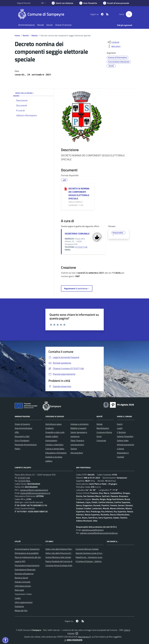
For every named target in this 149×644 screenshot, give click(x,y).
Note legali (19, 590)
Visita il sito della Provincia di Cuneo (60, 553)
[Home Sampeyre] (42, 14)
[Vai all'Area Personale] (116, 3)
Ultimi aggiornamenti (24, 602)
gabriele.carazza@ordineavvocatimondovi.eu (99, 533)
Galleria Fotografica (125, 436)
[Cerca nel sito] (129, 14)
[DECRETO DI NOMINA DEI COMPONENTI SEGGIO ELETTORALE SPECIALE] (66, 189)
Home (17, 35)
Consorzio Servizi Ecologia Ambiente (61, 565)
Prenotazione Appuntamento (27, 565)
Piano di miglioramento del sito (28, 557)
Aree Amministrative (23, 428)
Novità (26, 35)
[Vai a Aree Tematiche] (88, 3)
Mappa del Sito (21, 610)
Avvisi (99, 436)
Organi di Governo (22, 424)
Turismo (74, 449)
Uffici (17, 432)
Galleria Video (123, 440)
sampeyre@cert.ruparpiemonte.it (34, 490)
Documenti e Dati (22, 436)
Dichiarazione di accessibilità (27, 553)
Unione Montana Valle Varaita (58, 557)
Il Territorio (121, 432)
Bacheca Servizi (21, 578)
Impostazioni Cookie (23, 594)
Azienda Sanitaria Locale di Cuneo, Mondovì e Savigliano (99, 553)
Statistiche (19, 606)
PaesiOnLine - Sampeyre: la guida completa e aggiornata (100, 557)
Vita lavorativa (77, 453)
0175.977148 (81, 247)
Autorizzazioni (51, 440)
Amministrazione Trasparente (27, 549)
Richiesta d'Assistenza (24, 574)
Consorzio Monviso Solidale (87, 549)
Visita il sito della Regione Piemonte (61, 549)
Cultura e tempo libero (55, 449)
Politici (17, 449)
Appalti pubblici (52, 436)
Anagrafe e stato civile (55, 432)
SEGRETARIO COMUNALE (77, 234)
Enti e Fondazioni (22, 440)
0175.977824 (24, 481)
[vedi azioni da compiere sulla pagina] (114, 46)
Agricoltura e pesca (53, 424)
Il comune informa (104, 432)
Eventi (120, 424)
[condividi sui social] (113, 42)
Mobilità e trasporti (78, 428)
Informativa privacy (23, 586)
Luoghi (120, 428)
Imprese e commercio (79, 424)
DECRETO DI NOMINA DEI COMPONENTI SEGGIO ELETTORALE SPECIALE (79, 194)
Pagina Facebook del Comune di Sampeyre (63, 561)
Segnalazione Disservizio (25, 569)
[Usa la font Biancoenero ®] (62, 3)
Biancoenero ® (84, 637)
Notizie (35, 35)
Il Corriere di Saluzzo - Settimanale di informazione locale (100, 561)
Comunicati (101, 440)
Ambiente (50, 428)
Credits (18, 598)
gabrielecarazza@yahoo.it (93, 530)
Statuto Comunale (23, 582)
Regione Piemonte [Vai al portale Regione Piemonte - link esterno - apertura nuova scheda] (24, 3)
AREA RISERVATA (73, 640)
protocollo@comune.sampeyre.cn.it (35, 493)
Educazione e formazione (56, 453)
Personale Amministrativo (26, 445)
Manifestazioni (103, 428)
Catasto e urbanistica (54, 445)
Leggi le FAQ (20, 561)
